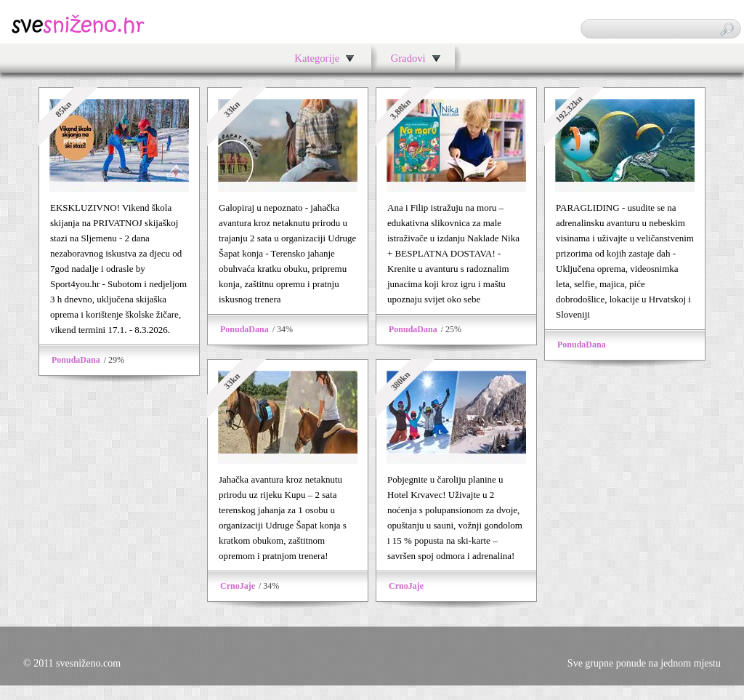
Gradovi (408, 58)
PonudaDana (76, 360)
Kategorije (317, 58)
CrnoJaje (238, 586)
